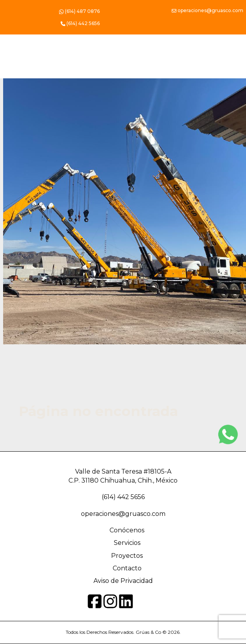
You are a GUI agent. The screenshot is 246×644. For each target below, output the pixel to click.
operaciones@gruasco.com (207, 11)
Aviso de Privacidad (123, 581)
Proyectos (127, 556)
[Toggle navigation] (219, 73)
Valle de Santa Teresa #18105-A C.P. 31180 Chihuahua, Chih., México (123, 476)
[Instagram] (228, 434)
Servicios (127, 543)
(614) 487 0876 (79, 12)
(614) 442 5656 (123, 497)
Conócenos (127, 530)
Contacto (127, 568)
